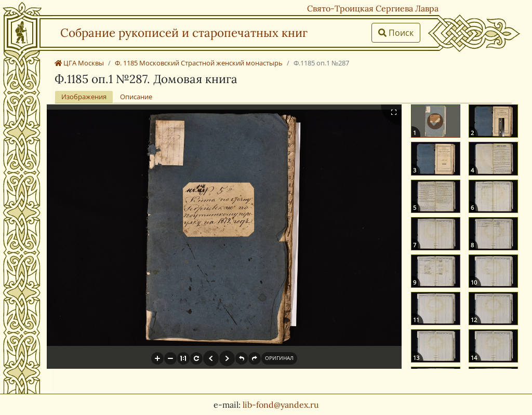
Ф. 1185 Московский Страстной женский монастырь (199, 63)
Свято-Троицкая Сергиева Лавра (373, 8)
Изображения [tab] (84, 97)
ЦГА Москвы (79, 63)
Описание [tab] (136, 97)
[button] (157, 358)
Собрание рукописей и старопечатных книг (184, 32)
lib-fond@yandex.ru (281, 405)
